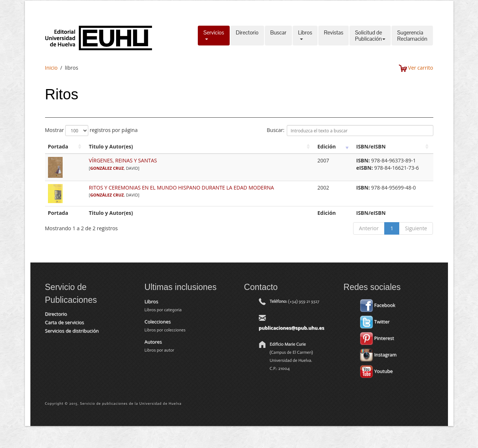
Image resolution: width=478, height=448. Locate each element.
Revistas (334, 36)
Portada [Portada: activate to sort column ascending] (58, 146)
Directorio (247, 36)
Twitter (375, 322)
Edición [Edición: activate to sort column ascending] (327, 146)
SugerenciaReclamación (412, 36)
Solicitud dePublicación (370, 36)
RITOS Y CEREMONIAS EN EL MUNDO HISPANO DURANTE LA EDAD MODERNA (181, 188)
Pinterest (377, 338)
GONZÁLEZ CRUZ (107, 168)
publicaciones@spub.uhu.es (291, 328)
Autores (153, 342)
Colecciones (158, 322)
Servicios (214, 36)
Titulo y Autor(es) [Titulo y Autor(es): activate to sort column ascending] (111, 146)
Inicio (51, 68)
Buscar (278, 36)
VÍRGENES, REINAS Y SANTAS (123, 160)
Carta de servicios (65, 322)
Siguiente (416, 228)
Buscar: (350, 131)
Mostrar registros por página (91, 131)
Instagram (378, 355)
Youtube (376, 371)
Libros (305, 36)
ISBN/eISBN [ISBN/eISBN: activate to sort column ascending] (371, 146)
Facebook (378, 305)
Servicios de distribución (72, 331)
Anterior (369, 228)
